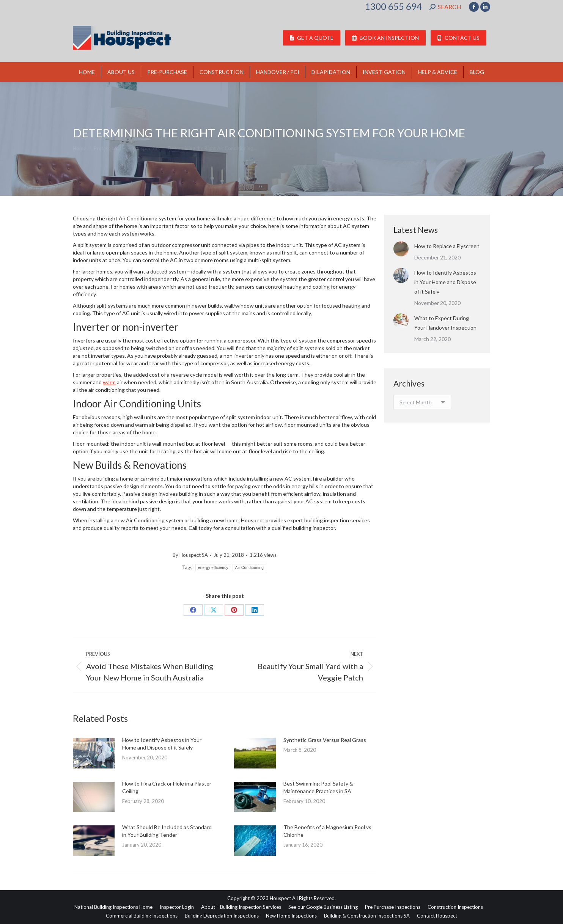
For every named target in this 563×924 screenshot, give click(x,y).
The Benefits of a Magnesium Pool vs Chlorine (327, 831)
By (190, 555)
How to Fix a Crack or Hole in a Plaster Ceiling (167, 787)
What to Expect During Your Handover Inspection (445, 323)
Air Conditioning (249, 568)
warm (109, 382)
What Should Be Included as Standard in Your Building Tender (167, 831)
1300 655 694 (393, 6)
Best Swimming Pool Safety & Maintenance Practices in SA (318, 787)
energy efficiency (213, 568)
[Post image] (94, 753)
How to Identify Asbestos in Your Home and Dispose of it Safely (162, 744)
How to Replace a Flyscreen (447, 246)
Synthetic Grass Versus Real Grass (325, 740)
